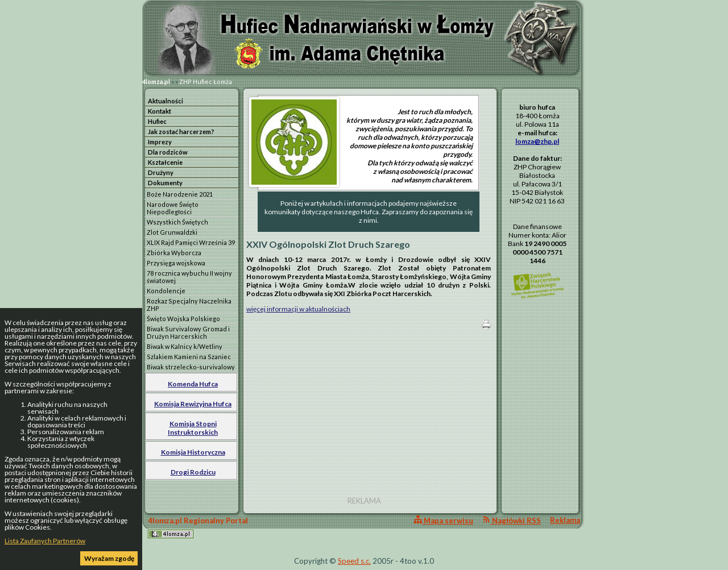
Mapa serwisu (444, 520)
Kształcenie (165, 162)
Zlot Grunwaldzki (172, 232)
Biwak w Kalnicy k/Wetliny (185, 346)
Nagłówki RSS (512, 520)
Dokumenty (165, 183)
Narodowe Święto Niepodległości (173, 208)
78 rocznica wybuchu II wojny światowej (189, 277)
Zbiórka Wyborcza (174, 253)
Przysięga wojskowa (176, 263)
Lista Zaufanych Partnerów (45, 541)
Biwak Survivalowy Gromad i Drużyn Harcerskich (188, 332)
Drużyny (161, 172)
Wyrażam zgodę (109, 558)
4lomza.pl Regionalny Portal (198, 527)
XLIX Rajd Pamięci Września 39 (191, 242)
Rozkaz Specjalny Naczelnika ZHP (189, 305)
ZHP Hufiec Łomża (206, 82)
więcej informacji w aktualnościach (298, 309)
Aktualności (166, 101)
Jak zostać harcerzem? (181, 132)
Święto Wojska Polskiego (183, 319)
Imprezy (160, 142)
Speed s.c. (354, 561)
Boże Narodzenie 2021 (180, 194)
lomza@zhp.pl (537, 141)
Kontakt (160, 111)
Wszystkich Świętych (177, 222)
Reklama (565, 520)
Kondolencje (166, 291)
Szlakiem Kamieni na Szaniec (189, 357)
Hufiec (157, 121)
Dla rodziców (168, 152)
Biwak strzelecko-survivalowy (191, 367)
